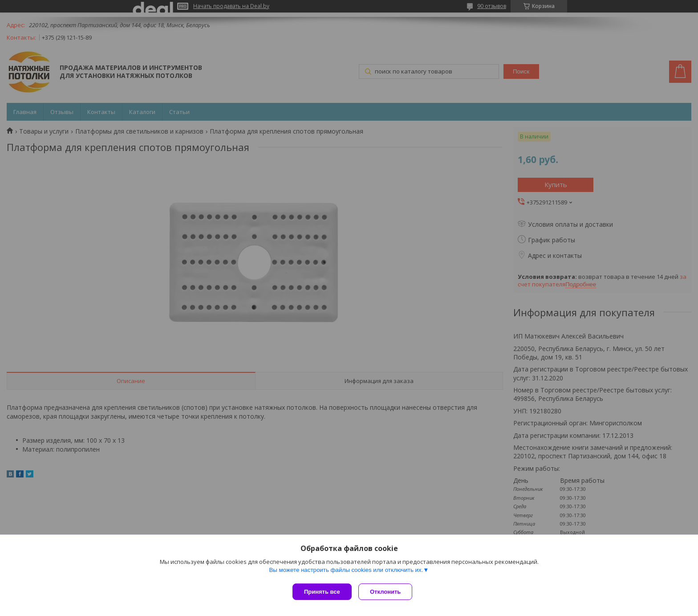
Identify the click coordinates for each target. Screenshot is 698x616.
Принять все (322, 592)
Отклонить (388, 592)
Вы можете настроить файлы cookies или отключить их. (346, 572)
